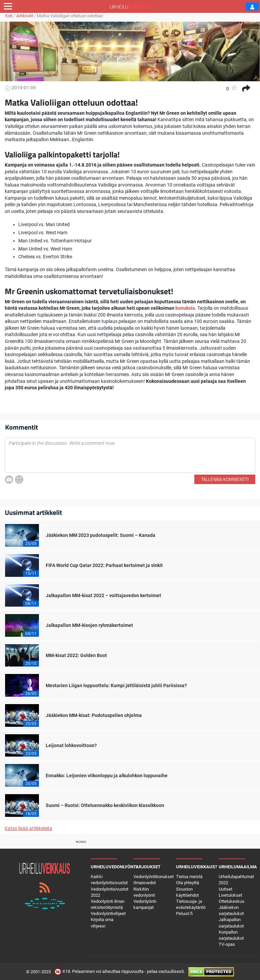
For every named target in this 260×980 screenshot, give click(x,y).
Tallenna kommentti (225, 479)
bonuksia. (185, 308)
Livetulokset (230, 895)
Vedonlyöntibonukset (154, 877)
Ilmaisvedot (145, 883)
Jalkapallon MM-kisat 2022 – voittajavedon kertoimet (103, 595)
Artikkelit (25, 16)
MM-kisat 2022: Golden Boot (76, 655)
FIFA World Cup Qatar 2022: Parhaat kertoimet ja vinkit (104, 565)
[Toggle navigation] (8, 6)
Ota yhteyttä (188, 883)
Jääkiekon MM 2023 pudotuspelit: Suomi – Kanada (101, 535)
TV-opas (227, 944)
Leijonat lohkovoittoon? (71, 745)
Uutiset (225, 889)
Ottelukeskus (232, 901)
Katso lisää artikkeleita (28, 828)
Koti (9, 16)
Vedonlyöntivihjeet (108, 913)
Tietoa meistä (189, 877)
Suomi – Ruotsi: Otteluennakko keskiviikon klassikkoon (105, 805)
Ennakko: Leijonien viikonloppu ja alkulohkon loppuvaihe (107, 776)
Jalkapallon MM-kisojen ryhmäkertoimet (89, 625)
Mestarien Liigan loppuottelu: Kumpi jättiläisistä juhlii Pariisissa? (116, 685)
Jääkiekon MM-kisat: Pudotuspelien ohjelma (94, 715)
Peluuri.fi (184, 913)
